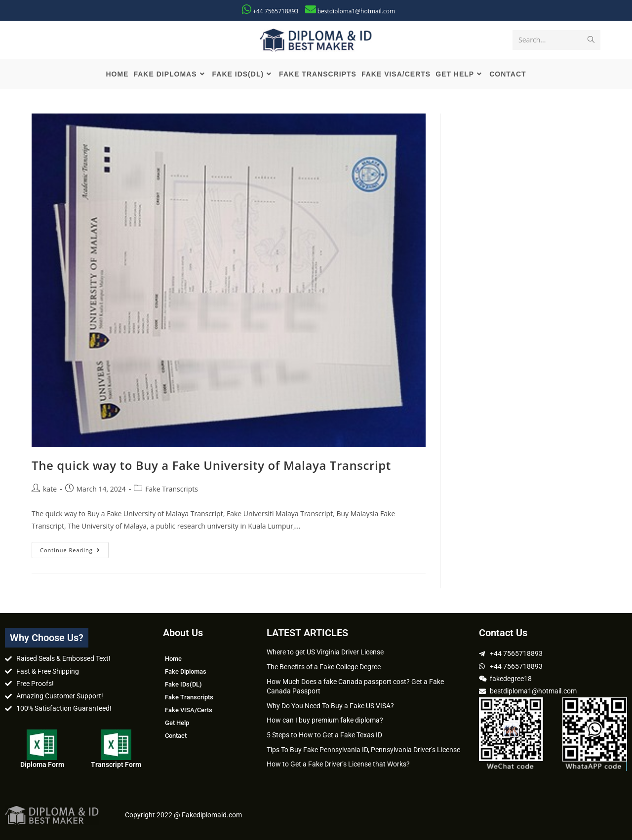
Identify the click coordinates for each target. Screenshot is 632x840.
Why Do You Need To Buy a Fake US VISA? (330, 706)
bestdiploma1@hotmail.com (356, 11)
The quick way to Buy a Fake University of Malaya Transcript (211, 465)
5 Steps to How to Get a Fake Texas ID (324, 735)
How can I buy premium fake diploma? (325, 720)
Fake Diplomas (186, 671)
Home (173, 659)
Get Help (177, 723)
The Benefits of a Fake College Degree (324, 667)
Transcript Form (116, 764)
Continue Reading (74, 548)
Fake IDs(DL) (183, 684)
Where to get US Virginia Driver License (325, 652)
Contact (176, 736)
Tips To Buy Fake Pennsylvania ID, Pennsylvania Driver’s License (363, 750)
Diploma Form (42, 764)
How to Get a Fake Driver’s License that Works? (338, 764)
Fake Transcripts (172, 489)
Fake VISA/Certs (189, 710)
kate (50, 489)
